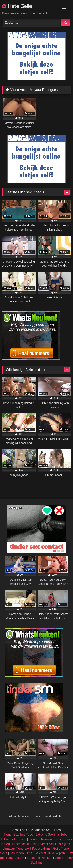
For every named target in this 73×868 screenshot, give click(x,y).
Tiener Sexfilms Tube (18, 835)
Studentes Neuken (40, 858)
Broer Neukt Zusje (25, 844)
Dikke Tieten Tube (14, 839)
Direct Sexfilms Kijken (55, 844)
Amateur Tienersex (16, 849)
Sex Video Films (21, 853)
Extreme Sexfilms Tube (51, 835)
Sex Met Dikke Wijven (50, 853)
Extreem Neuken (40, 839)
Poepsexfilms (41, 849)
